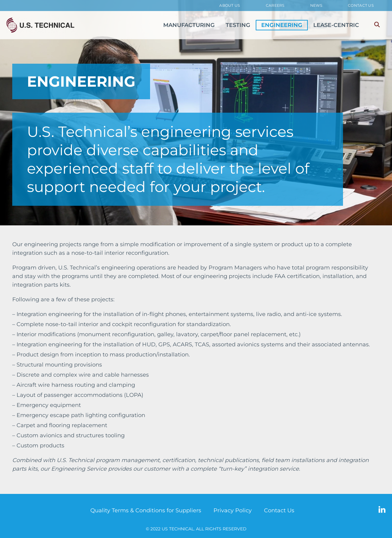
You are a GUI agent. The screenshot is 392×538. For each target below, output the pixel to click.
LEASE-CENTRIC (336, 25)
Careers (275, 5)
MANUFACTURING (189, 25)
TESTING (238, 25)
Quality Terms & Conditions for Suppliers (146, 510)
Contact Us (361, 5)
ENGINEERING (282, 25)
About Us (230, 5)
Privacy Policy (233, 510)
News (316, 5)
